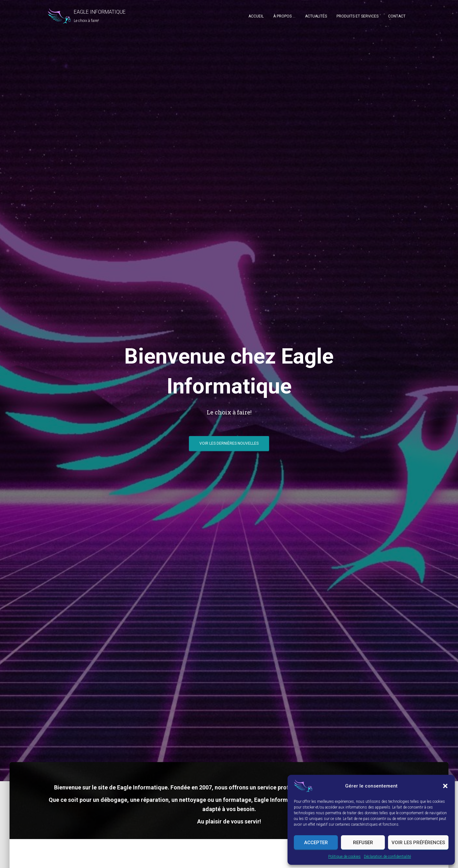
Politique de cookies (344, 857)
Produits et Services (357, 16)
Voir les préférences (418, 843)
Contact (397, 16)
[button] (445, 786)
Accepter (316, 843)
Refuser (363, 843)
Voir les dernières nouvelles (229, 443)
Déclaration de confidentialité (387, 857)
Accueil (256, 16)
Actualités (316, 16)
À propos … (284, 16)
